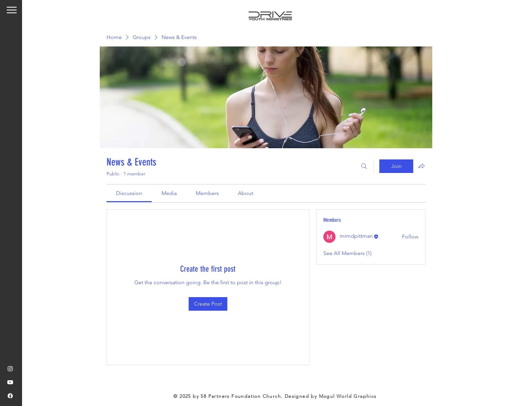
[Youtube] (10, 382)
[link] (129, 193)
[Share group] (421, 166)
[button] (12, 10)
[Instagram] (10, 369)
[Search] (364, 166)
